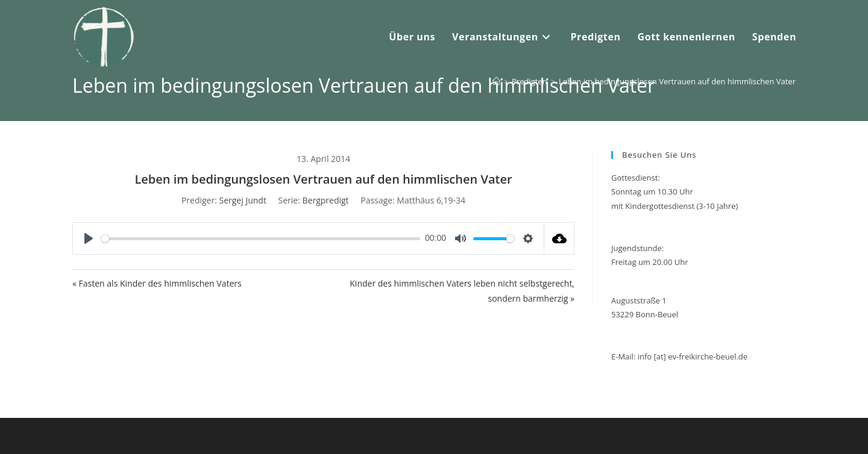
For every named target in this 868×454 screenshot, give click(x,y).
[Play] (89, 238)
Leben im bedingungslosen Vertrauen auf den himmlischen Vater (677, 81)
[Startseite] (496, 81)
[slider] (261, 239)
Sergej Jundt (243, 200)
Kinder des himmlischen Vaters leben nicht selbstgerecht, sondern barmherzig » (462, 291)
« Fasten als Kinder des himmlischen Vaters (157, 283)
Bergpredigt (326, 200)
